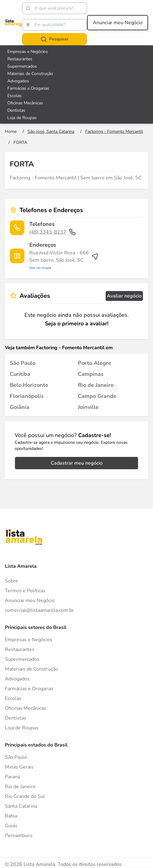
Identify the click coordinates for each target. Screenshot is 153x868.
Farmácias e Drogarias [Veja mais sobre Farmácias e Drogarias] (28, 88)
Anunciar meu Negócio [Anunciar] (30, 600)
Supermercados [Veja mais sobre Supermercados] (22, 66)
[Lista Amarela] (13, 23)
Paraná (12, 777)
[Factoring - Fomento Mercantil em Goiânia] (20, 407)
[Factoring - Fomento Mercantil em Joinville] (88, 407)
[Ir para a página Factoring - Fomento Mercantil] (114, 132)
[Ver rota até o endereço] (64, 260)
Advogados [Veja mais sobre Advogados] (18, 81)
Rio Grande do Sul (25, 796)
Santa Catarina (21, 806)
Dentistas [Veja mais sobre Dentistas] (16, 110)
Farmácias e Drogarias (29, 689)
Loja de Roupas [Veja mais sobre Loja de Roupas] (22, 118)
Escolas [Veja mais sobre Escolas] (15, 96)
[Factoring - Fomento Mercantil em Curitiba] (20, 374)
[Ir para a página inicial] (11, 131)
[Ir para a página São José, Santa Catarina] (51, 132)
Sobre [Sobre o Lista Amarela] (11, 581)
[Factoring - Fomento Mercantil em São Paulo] (23, 363)
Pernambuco (19, 836)
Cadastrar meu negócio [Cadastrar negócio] (77, 463)
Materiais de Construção (31, 669)
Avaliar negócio (124, 296)
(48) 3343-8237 (53, 232)
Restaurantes (20, 649)
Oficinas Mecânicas (25, 708)
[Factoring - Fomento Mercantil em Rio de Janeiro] (96, 385)
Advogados (17, 679)
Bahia (11, 816)
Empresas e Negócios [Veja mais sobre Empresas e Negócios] (28, 52)
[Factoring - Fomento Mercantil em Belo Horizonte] (29, 385)
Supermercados (22, 659)
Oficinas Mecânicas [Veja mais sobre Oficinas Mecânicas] (25, 103)
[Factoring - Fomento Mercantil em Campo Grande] (97, 396)
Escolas (13, 698)
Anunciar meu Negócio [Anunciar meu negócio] (118, 23)
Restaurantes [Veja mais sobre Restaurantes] (20, 59)
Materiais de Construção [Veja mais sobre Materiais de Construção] (30, 74)
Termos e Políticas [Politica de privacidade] (25, 591)
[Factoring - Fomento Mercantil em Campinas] (91, 374)
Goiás (11, 826)
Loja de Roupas (22, 728)
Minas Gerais (19, 767)
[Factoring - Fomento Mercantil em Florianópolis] (27, 396)
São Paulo (16, 757)
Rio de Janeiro (20, 787)
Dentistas (16, 718)
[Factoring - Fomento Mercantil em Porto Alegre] (95, 363)
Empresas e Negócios (29, 640)
